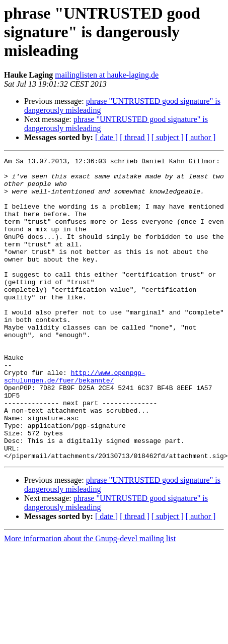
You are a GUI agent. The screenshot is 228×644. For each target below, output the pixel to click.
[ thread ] (135, 137)
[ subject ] (168, 137)
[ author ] (201, 137)
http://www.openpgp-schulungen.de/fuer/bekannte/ (75, 421)
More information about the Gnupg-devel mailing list (90, 599)
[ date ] (106, 137)
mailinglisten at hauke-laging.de (107, 75)
